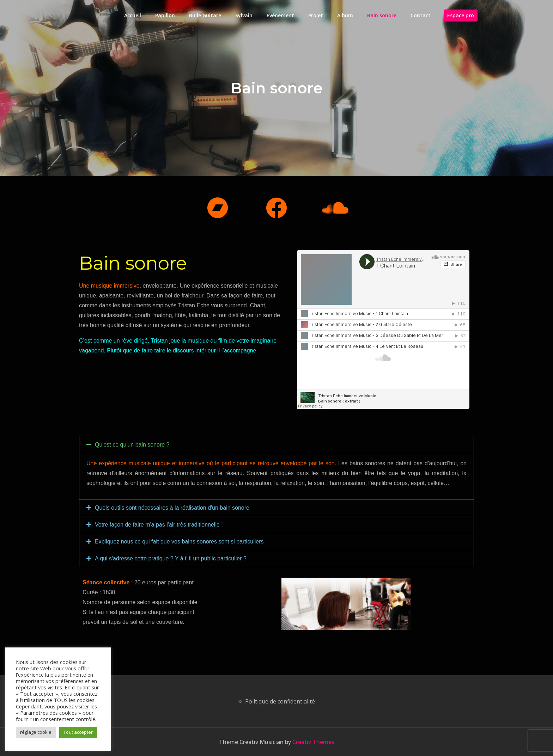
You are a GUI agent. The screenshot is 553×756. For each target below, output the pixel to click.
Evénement (280, 15)
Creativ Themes (313, 742)
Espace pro (461, 15)
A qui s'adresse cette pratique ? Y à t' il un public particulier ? (171, 558)
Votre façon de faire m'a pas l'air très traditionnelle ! (159, 525)
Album (345, 15)
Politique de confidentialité (280, 701)
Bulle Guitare (205, 15)
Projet (316, 15)
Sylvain (244, 15)
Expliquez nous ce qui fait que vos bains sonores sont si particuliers (179, 542)
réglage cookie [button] (36, 732)
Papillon (165, 15)
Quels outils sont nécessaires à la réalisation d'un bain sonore (172, 508)
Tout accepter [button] (78, 732)
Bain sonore (382, 15)
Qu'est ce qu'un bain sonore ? (132, 445)
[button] (276, 445)
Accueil (133, 15)
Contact (421, 15)
